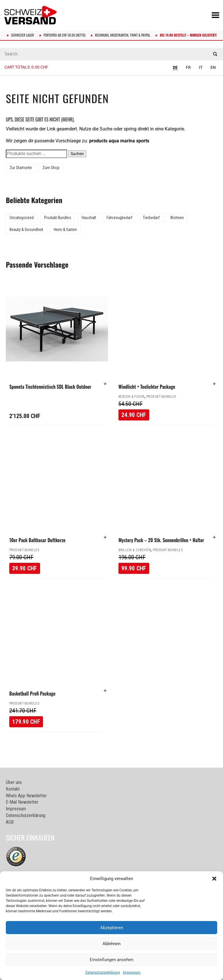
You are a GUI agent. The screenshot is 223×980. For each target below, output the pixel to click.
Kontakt (13, 789)
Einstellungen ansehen (111, 960)
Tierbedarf (151, 218)
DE (175, 67)
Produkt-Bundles (58, 218)
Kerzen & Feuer (131, 397)
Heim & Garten (65, 230)
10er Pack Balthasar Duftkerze (37, 540)
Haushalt (89, 218)
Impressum (132, 972)
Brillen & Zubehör (135, 550)
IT (201, 67)
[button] (214, 879)
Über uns (14, 782)
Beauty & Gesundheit (26, 230)
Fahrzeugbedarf (119, 218)
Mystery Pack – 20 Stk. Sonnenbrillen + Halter (161, 540)
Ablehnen (111, 944)
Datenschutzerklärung (103, 972)
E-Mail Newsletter (22, 802)
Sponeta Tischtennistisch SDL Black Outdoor (50, 387)
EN (213, 67)
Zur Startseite (21, 168)
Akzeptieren (112, 928)
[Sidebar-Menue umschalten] (111, 76)
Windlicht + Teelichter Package (147, 387)
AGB (10, 822)
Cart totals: (26, 67)
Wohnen (177, 218)
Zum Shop (51, 168)
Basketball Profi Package (32, 694)
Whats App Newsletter (26, 796)
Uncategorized (22, 218)
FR (188, 67)
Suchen (77, 154)
